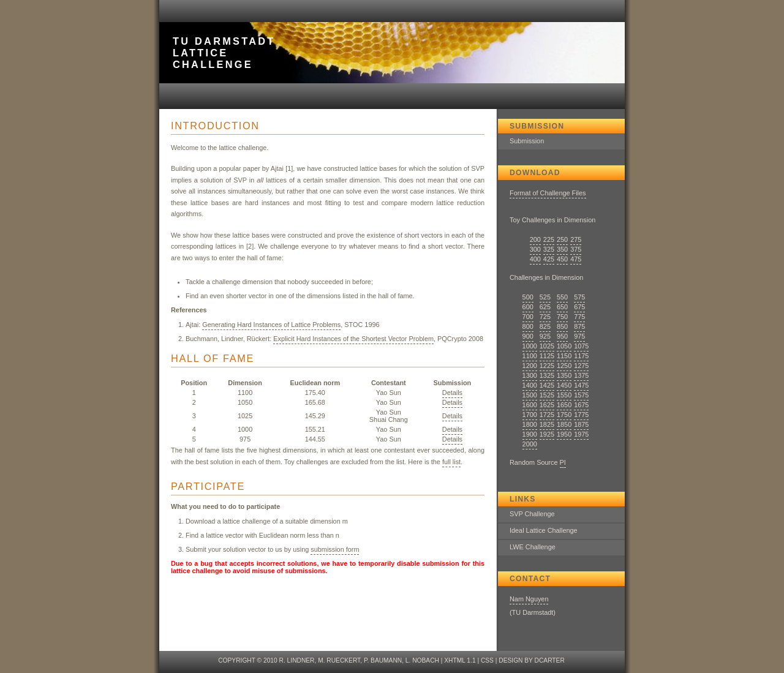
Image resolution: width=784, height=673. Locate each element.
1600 (530, 405)
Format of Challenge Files (548, 193)
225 (549, 239)
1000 (530, 346)
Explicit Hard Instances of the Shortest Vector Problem (353, 339)
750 (562, 317)
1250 (564, 366)
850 (562, 326)
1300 (530, 375)
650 (562, 307)
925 (545, 336)
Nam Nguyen (529, 599)
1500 (530, 395)
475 (576, 259)
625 (545, 307)
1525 (547, 395)
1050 (564, 346)
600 (528, 307)
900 (528, 336)
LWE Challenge (533, 547)
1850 (564, 424)
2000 (530, 444)
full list (451, 462)
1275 (581, 366)
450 (562, 259)
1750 (564, 415)
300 (535, 249)
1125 (547, 356)
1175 (581, 356)
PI (563, 462)
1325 (547, 375)
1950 (564, 434)
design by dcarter (532, 660)
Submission (527, 141)
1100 (530, 356)
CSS (487, 660)
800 (528, 326)
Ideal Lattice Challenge (544, 530)
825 (545, 326)
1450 (564, 385)
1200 (530, 366)
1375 (581, 375)
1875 (581, 424)
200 (535, 239)
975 (579, 336)
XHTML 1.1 (460, 660)
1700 (530, 415)
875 (579, 326)
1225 (547, 366)
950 (562, 336)
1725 (547, 415)
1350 (564, 375)
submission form (335, 549)
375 (576, 249)
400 (535, 259)
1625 (547, 405)
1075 (581, 346)
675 (579, 307)
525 (545, 297)
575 (579, 297)
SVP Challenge (532, 514)
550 (562, 297)
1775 (581, 415)
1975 (581, 434)
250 (562, 239)
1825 (547, 424)
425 (549, 259)
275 (576, 239)
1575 (581, 395)
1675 (581, 405)
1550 (564, 395)
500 (528, 297)
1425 (547, 385)
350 (562, 249)
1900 (530, 434)
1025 (547, 346)
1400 (530, 385)
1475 (581, 385)
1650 (564, 405)
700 (528, 317)
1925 (547, 434)
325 (549, 249)
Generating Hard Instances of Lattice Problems (271, 325)
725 (545, 317)
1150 (564, 356)
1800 (530, 424)
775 (579, 317)
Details (452, 393)
